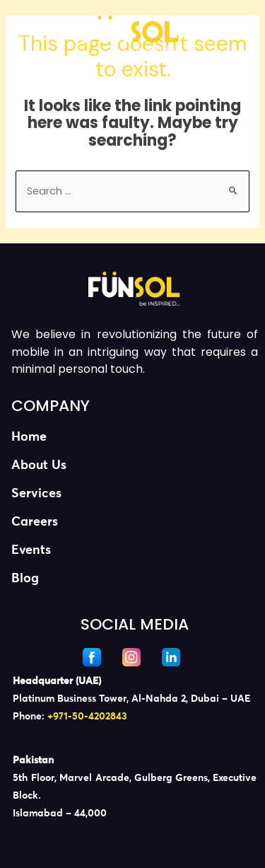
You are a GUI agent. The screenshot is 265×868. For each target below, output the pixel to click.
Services (36, 494)
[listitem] (135, 699)
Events (31, 550)
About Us (39, 465)
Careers (35, 522)
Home (29, 437)
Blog (25, 579)
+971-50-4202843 (87, 717)
